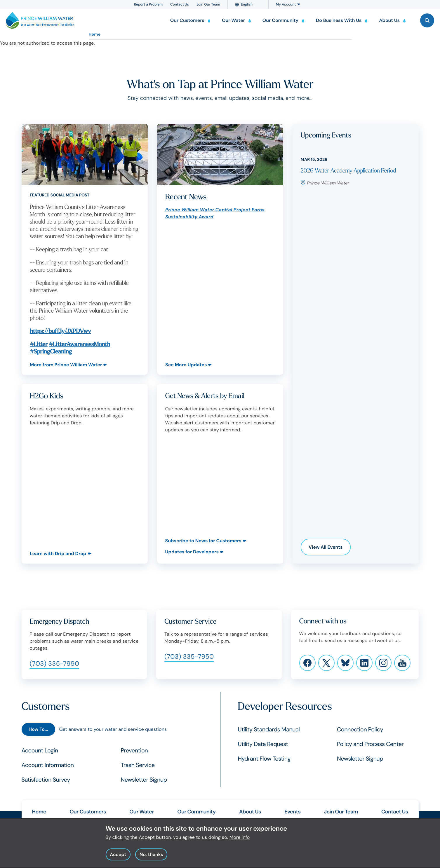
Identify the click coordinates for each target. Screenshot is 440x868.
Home (95, 34)
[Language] (251, 4)
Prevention (134, 751)
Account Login (40, 751)
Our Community (196, 812)
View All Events (326, 547)
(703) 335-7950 (189, 657)
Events (292, 812)
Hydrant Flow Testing (264, 759)
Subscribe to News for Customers (203, 541)
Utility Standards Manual (269, 730)
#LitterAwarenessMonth (79, 345)
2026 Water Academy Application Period (348, 171)
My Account (288, 4)
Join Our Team (208, 4)
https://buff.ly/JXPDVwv (60, 331)
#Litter (39, 345)
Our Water (142, 812)
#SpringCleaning (51, 352)
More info (240, 840)
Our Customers (88, 812)
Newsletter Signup (144, 780)
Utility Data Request (263, 744)
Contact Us (180, 4)
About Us (250, 812)
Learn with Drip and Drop (58, 554)
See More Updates (186, 365)
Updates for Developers (192, 552)
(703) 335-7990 (55, 664)
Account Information (48, 765)
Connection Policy (360, 730)
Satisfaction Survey (46, 780)
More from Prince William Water (66, 365)
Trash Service (138, 765)
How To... (38, 729)
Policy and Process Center (370, 744)
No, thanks (151, 857)
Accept (118, 857)
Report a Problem (148, 4)
